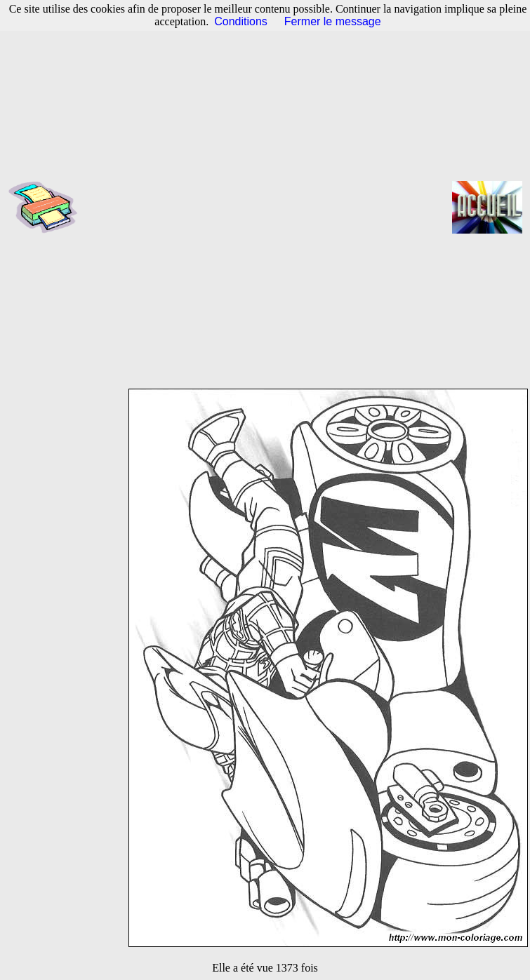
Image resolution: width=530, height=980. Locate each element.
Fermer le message (333, 21)
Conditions (241, 21)
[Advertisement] (184, 207)
